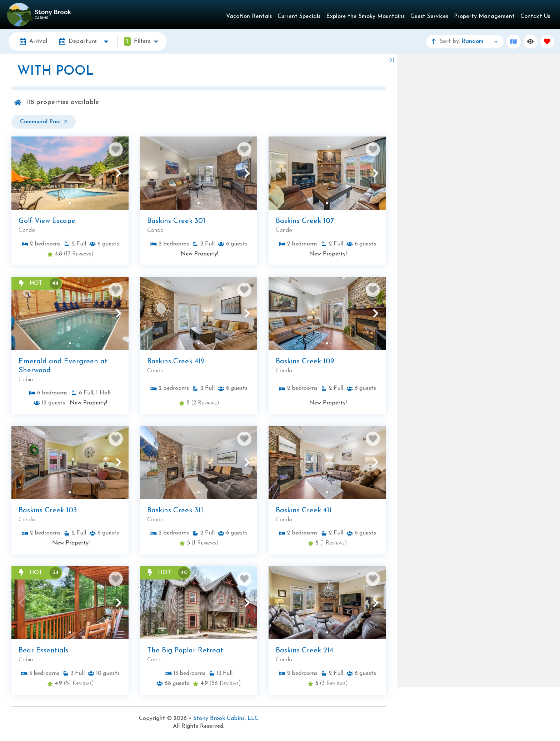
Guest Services (429, 16)
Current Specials (299, 16)
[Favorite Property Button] (116, 149)
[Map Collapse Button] (391, 60)
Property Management (484, 16)
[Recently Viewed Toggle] (531, 42)
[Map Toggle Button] (513, 42)
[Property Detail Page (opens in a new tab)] (70, 173)
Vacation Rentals (249, 16)
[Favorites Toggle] (547, 42)
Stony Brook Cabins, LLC (226, 718)
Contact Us (535, 16)
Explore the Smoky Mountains (365, 16)
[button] (21, 173)
